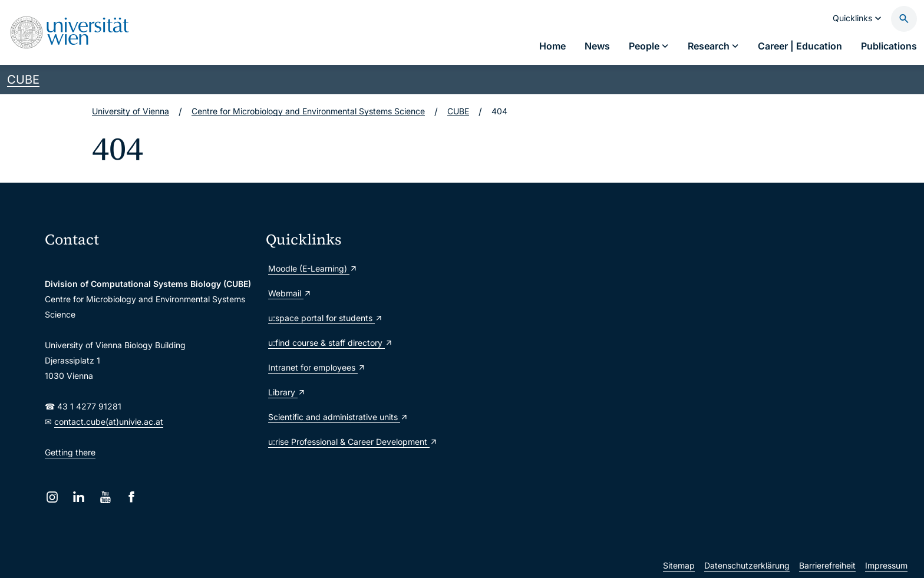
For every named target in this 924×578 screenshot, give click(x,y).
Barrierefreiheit (827, 565)
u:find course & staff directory (331, 343)
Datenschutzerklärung (747, 565)
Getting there (70, 452)
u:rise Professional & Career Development (353, 442)
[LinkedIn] (79, 497)
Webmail (290, 293)
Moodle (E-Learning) (313, 268)
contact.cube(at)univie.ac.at (109, 422)
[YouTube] (105, 497)
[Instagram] (52, 497)
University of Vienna (131, 111)
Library (287, 392)
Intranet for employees (317, 367)
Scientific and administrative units (338, 417)
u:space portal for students (326, 318)
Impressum (886, 565)
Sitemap (679, 565)
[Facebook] (132, 497)
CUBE (23, 80)
